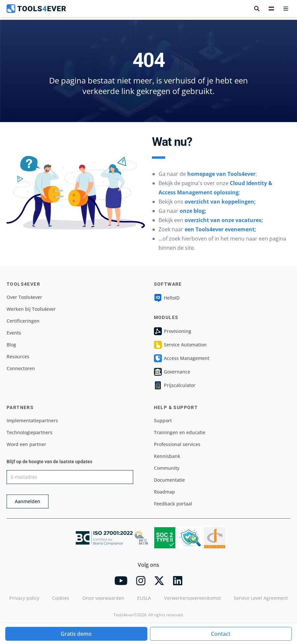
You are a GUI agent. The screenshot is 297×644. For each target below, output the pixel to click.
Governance (172, 372)
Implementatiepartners (32, 420)
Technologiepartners (30, 432)
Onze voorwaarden (103, 598)
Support (163, 420)
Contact (221, 634)
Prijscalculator (175, 385)
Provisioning (173, 331)
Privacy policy (24, 598)
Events (14, 333)
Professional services (177, 444)
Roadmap (164, 492)
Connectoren (21, 368)
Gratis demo (76, 634)
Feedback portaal (173, 504)
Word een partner (26, 444)
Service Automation (180, 345)
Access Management (182, 358)
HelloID (167, 298)
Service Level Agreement (261, 598)
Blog (11, 345)
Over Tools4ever (24, 297)
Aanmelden (28, 501)
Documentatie (169, 480)
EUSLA (144, 598)
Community (167, 468)
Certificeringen (23, 321)
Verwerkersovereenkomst (193, 598)
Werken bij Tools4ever (31, 309)
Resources (18, 356)
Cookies (61, 598)
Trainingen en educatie (180, 432)
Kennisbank (167, 456)
